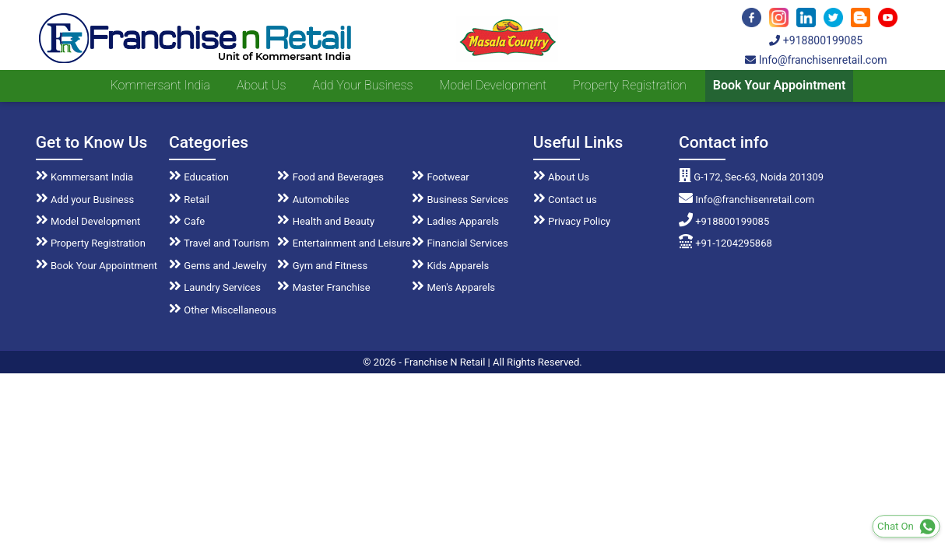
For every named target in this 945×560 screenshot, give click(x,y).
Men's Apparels (453, 287)
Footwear (441, 177)
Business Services (460, 199)
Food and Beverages (330, 177)
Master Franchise (323, 287)
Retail (189, 199)
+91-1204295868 (725, 243)
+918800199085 (816, 40)
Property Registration (630, 85)
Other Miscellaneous (223, 310)
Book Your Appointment (780, 85)
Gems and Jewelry (218, 266)
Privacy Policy (572, 221)
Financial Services (460, 243)
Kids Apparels (450, 266)
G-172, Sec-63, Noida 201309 (751, 177)
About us (261, 85)
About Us (561, 177)
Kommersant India (160, 85)
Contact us (565, 199)
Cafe (187, 221)
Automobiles (313, 199)
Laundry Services (215, 287)
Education (199, 177)
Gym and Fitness (322, 266)
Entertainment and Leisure (344, 243)
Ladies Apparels (455, 221)
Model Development (493, 85)
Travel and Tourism (219, 243)
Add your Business (362, 85)
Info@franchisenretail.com (816, 60)
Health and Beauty (326, 221)
